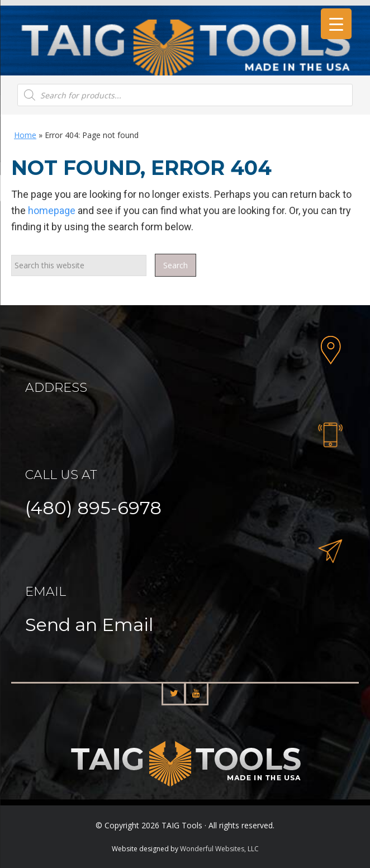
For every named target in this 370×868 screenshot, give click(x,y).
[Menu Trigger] (336, 24)
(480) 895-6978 (93, 508)
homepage (52, 210)
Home (25, 135)
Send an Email (89, 625)
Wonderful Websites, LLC (219, 849)
